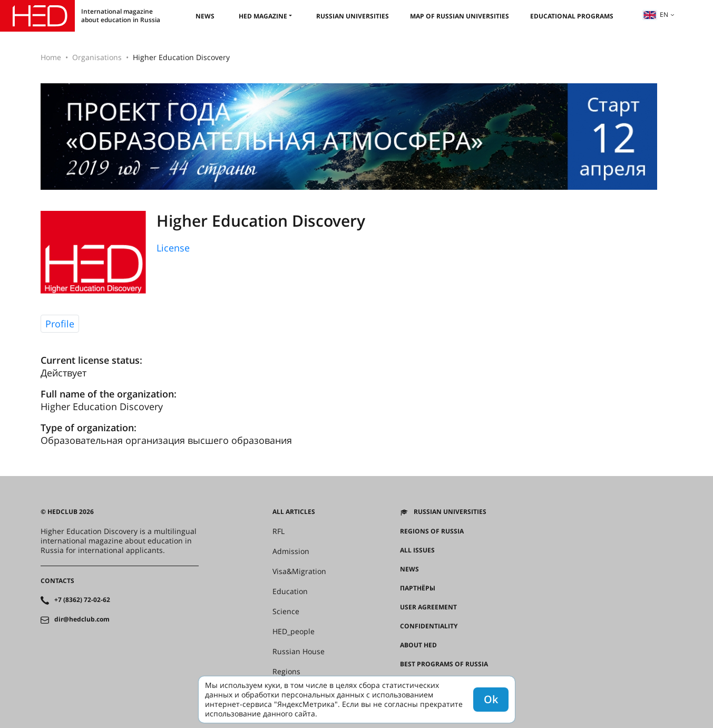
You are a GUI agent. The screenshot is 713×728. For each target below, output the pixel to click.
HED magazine (263, 16)
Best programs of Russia (444, 664)
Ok (491, 699)
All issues (417, 550)
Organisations (97, 57)
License (173, 248)
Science (286, 611)
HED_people (294, 632)
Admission (291, 551)
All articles (294, 512)
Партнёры (418, 588)
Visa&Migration (299, 571)
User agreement (428, 607)
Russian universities (353, 16)
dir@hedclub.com (82, 619)
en (656, 14)
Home (51, 57)
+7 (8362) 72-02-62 (82, 600)
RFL (279, 531)
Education (290, 591)
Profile (60, 324)
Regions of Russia (432, 531)
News (205, 16)
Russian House (299, 652)
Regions (286, 672)
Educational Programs (572, 16)
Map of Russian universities (460, 16)
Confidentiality (429, 626)
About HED (418, 645)
